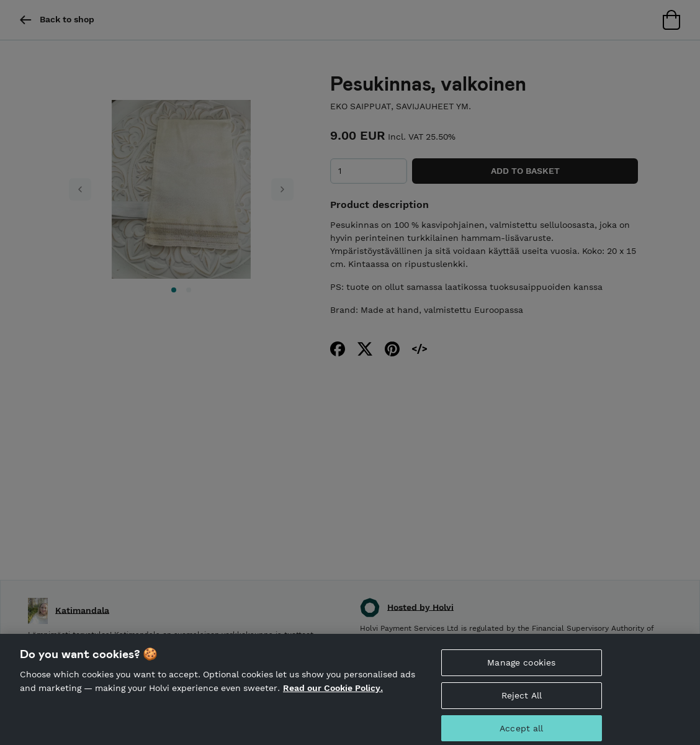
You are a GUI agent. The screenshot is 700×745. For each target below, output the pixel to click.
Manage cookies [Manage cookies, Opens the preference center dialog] (521, 666)
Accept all (521, 731)
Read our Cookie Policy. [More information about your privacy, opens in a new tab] (333, 691)
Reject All (522, 698)
